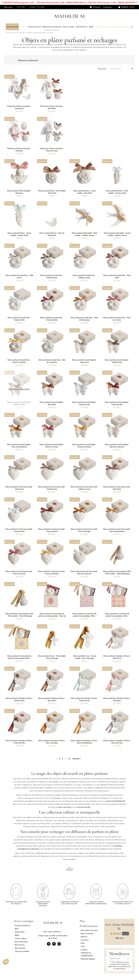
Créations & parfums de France (16, 903)
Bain (17, 929)
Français (95, 7)
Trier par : (103, 69)
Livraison (85, 940)
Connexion (108, 7)
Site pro (21, 7)
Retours (84, 937)
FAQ (83, 943)
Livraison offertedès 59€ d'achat (69, 903)
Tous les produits (22, 951)
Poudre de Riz (84, 807)
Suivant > (77, 758)
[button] (6, 962)
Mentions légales (88, 959)
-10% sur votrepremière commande (96, 903)
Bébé (17, 935)
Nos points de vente (89, 930)
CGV (83, 946)
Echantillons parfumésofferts (43, 904)
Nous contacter (87, 934)
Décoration (20, 932)
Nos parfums (20, 948)
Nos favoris (20, 945)
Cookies (84, 950)
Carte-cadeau (21, 938)
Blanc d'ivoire (37, 7)
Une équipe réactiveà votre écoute (123, 903)
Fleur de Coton (65, 807)
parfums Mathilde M (116, 801)
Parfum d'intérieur (23, 926)
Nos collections (21, 942)
